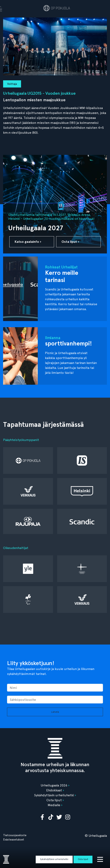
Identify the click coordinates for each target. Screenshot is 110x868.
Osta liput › (70, 242)
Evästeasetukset (14, 839)
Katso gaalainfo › (28, 242)
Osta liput (83, 859)
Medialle (54, 805)
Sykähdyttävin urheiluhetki (54, 859)
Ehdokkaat (54, 790)
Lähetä (55, 712)
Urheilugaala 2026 (54, 785)
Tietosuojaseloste (15, 835)
